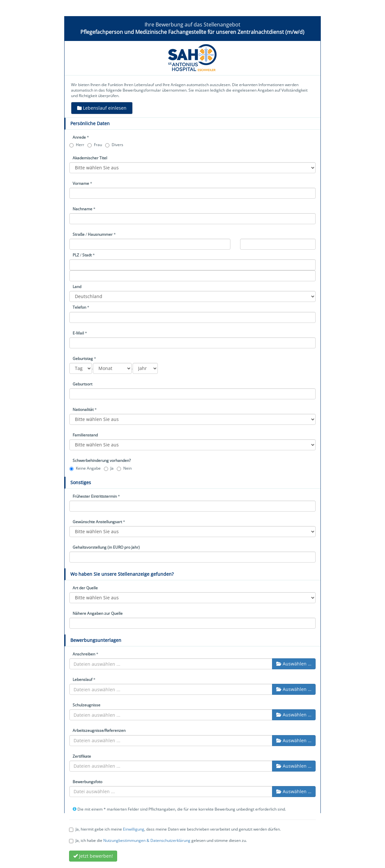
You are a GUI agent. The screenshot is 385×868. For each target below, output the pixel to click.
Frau (95, 145)
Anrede (79, 137)
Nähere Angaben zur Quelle (98, 613)
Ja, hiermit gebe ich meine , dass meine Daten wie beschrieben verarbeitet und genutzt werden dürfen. (175, 829)
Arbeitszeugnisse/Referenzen (99, 730)
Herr (77, 145)
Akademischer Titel (90, 158)
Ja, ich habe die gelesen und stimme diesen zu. (158, 840)
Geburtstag (83, 359)
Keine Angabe (85, 468)
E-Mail (78, 333)
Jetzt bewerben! (93, 856)
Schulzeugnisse (86, 705)
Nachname (82, 209)
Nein (124, 468)
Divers (114, 145)
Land (77, 287)
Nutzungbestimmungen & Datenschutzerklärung (147, 840)
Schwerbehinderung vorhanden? (102, 460)
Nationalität (83, 409)
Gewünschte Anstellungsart (97, 522)
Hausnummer (100, 234)
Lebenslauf (82, 679)
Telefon (79, 307)
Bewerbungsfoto (87, 782)
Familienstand (85, 435)
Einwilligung (134, 829)
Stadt (87, 255)
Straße (79, 234)
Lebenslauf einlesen (102, 108)
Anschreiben (84, 654)
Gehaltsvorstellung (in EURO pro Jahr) (106, 547)
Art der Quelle (85, 588)
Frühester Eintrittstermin (95, 496)
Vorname (81, 183)
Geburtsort (82, 384)
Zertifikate (82, 756)
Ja (109, 468)
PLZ (76, 255)
